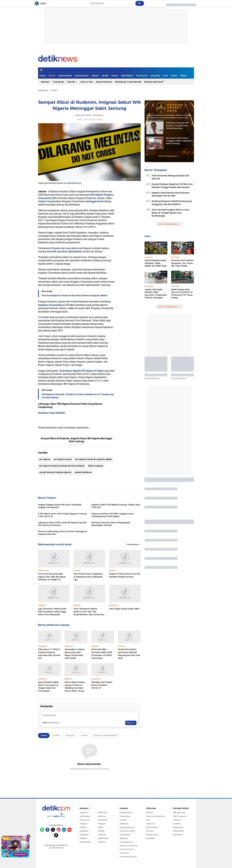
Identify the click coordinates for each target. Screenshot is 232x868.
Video (174, 76)
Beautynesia (178, 827)
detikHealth (103, 820)
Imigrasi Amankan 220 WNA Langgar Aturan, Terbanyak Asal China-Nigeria (113, 515)
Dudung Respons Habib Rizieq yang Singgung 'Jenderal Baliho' (172, 203)
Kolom (115, 76)
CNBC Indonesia (180, 816)
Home (43, 76)
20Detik (101, 831)
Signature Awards (127, 827)
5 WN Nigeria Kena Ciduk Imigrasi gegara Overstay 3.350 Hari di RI (62, 515)
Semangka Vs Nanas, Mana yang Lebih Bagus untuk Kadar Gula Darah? (75, 654)
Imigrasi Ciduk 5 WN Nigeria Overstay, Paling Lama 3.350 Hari (116, 506)
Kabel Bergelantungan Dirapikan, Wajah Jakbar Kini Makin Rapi (155, 263)
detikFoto (102, 835)
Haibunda (177, 820)
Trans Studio (125, 835)
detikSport (84, 831)
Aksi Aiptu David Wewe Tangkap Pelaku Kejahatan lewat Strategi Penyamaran (179, 141)
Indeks (183, 76)
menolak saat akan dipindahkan (64, 252)
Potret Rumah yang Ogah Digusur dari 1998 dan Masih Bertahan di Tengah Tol (52, 577)
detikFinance (85, 820)
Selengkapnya (134, 544)
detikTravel (103, 813)
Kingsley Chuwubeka (50, 305)
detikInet (83, 824)
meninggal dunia (94, 201)
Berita (52, 76)
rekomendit (124, 853)
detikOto (83, 838)
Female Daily (178, 831)
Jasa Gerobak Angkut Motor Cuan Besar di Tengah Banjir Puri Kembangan (48, 686)
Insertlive (177, 824)
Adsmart (45, 82)
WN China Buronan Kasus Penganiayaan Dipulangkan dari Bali (111, 524)
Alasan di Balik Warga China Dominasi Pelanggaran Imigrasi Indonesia (63, 533)
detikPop (102, 842)
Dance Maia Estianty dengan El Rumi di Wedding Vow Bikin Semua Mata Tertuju (75, 686)
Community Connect (128, 857)
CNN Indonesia (179, 813)
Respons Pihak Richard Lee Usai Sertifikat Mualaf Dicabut (125, 575)
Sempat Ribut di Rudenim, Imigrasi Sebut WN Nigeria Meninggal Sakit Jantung (76, 440)
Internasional (82, 76)
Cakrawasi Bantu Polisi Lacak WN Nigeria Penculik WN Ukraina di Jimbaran (62, 524)
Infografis (155, 76)
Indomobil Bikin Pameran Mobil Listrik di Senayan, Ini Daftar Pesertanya (102, 654)
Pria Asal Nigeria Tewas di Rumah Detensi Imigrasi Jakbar (75, 295)
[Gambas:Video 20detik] (51, 413)
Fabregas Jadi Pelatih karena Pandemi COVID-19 (102, 685)
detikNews (43, 90)
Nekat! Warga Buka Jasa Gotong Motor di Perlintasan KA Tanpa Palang (182, 293)
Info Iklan (150, 831)
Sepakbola (84, 835)
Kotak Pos (150, 824)
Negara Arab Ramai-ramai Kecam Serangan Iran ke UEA (170, 194)
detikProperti (85, 842)
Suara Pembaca (104, 82)
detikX (105, 76)
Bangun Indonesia (154, 82)
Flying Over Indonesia (129, 846)
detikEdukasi (85, 816)
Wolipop (102, 824)
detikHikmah (103, 838)
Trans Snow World (127, 831)
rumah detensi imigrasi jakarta (55, 472)
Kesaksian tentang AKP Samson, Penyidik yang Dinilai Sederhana (177, 125)
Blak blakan (127, 76)
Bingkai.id (124, 838)
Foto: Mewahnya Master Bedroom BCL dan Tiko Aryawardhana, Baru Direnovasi (89, 612)
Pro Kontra (142, 76)
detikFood (102, 816)
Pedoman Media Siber (156, 816)
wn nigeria (45, 459)
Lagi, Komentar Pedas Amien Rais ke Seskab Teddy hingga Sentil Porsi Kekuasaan (52, 612)
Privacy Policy (152, 835)
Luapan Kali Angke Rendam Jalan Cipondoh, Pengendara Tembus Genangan (156, 293)
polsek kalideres (83, 472)
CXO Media (178, 835)
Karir (148, 820)
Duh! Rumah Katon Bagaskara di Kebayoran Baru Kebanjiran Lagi (88, 577)
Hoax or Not (87, 82)
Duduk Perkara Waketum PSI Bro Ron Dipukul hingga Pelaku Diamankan (172, 186)
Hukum (95, 76)
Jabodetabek (65, 76)
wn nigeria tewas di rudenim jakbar (94, 459)
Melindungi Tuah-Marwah (128, 82)
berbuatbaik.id (126, 813)
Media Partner (152, 827)
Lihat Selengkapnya (169, 156)
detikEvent (124, 824)
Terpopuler (59, 82)
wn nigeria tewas (63, 459)
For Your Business (127, 849)
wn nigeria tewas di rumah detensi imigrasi (62, 466)
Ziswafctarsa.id (126, 842)
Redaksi (150, 813)
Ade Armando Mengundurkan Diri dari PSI (170, 177)
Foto (166, 76)
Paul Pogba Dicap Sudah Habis (124, 609)
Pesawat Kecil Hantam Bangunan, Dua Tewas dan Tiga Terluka (182, 263)
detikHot (83, 827)
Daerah (72, 82)
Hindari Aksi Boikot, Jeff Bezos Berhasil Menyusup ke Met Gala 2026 (129, 654)
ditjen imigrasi (96, 466)
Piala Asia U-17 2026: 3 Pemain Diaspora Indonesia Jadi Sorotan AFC (49, 654)
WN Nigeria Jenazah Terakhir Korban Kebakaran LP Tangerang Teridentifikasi (78, 396)
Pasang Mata (125, 816)
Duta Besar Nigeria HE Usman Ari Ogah (82, 371)
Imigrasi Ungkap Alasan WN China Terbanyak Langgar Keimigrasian (60, 506)
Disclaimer (151, 838)
